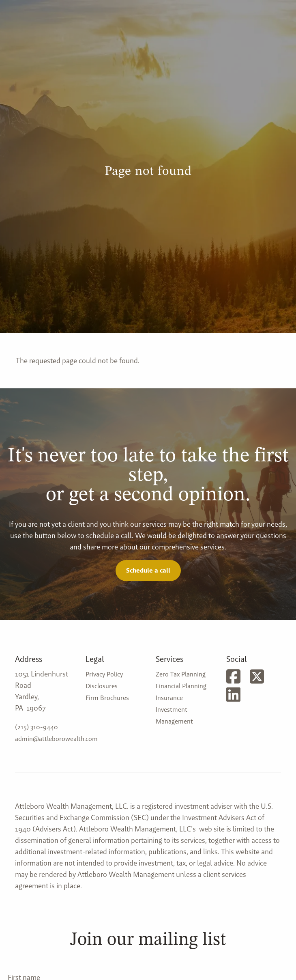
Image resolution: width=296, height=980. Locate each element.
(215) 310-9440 (36, 727)
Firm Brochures (107, 698)
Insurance (169, 698)
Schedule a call (148, 570)
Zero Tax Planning (181, 674)
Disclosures (102, 686)
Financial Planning (181, 686)
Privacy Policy (104, 674)
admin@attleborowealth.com (56, 739)
